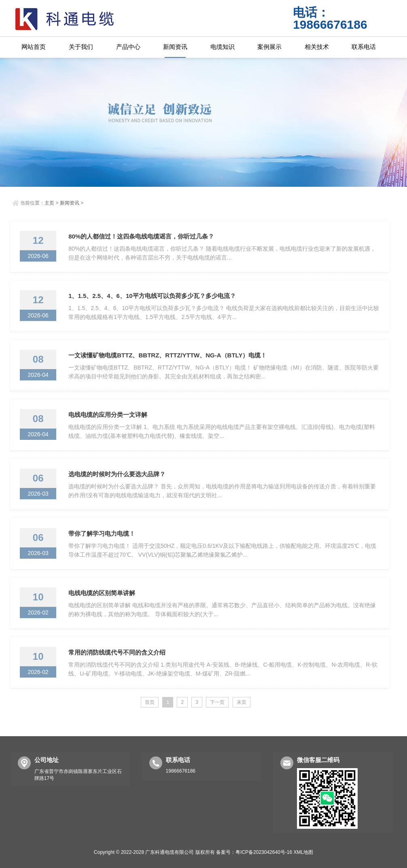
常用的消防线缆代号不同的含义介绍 (117, 652)
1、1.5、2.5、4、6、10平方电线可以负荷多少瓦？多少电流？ (152, 296)
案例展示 (269, 47)
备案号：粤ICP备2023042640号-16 (254, 852)
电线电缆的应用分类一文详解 (108, 415)
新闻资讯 (175, 47)
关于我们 (81, 47)
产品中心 (128, 47)
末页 (242, 702)
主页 (49, 203)
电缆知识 (223, 47)
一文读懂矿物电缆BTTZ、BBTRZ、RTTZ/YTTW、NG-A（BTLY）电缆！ (167, 355)
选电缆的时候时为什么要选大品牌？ (117, 474)
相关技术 (317, 47)
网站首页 (34, 47)
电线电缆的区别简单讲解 (102, 593)
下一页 (217, 702)
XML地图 (304, 852)
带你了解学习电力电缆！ (102, 533)
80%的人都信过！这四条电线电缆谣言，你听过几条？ (141, 236)
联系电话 (364, 47)
